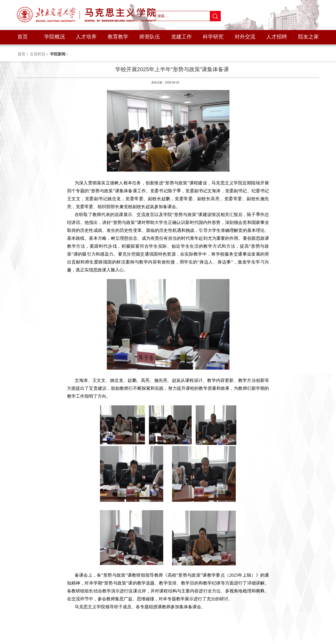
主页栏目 (38, 54)
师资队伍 (150, 37)
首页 (23, 37)
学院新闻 (58, 54)
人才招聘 (277, 37)
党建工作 (181, 37)
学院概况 (55, 37)
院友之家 (308, 37)
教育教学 (118, 37)
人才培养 (86, 37)
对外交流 (245, 37)
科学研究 (213, 37)
